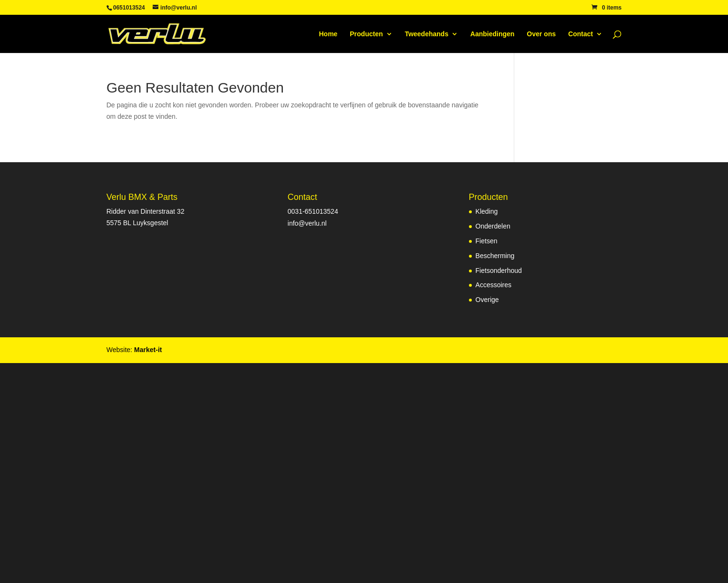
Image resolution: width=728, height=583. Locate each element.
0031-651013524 (313, 211)
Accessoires (494, 285)
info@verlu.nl (307, 223)
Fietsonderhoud (499, 271)
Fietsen (487, 241)
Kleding (487, 211)
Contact (581, 34)
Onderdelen (493, 226)
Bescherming (495, 256)
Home (328, 34)
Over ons (541, 34)
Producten (366, 34)
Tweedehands (426, 34)
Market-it (148, 350)
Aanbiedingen (493, 34)
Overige (487, 300)
